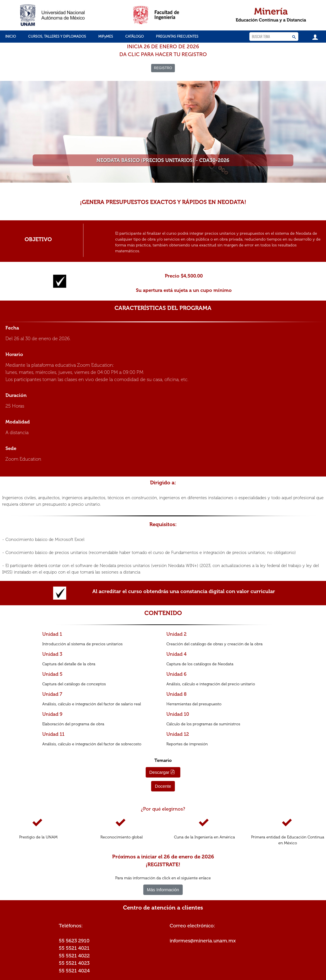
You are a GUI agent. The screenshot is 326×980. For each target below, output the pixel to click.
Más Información (163, 890)
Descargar (162, 772)
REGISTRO (163, 68)
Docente (163, 786)
